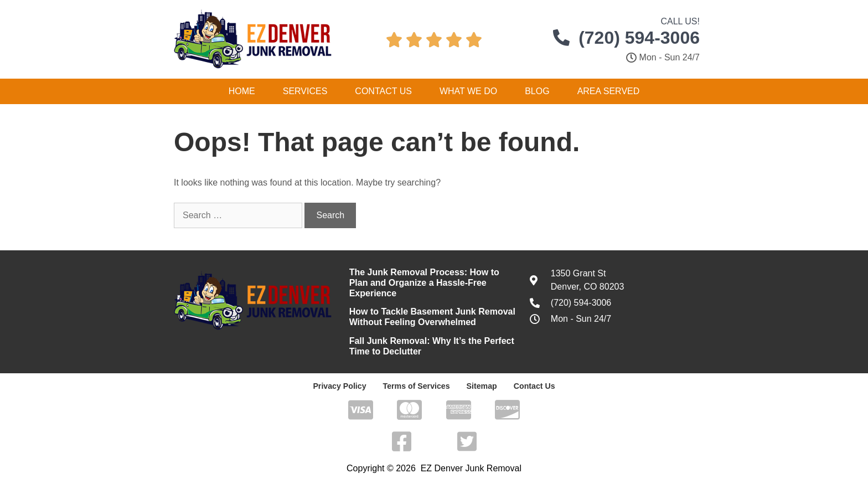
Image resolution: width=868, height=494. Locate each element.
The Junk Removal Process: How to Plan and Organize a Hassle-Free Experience (424, 283)
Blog (537, 91)
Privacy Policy (341, 386)
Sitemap (481, 386)
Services (305, 91)
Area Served (609, 91)
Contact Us (383, 91)
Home (242, 91)
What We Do (468, 91)
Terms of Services (416, 386)
